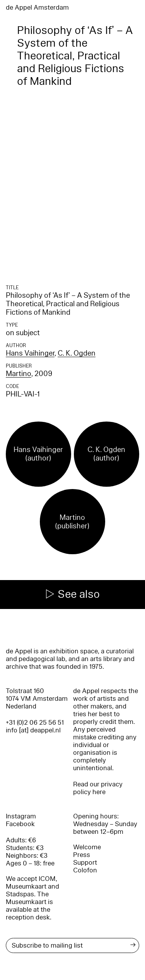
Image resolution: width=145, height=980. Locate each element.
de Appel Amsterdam (37, 8)
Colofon (85, 870)
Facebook (20, 824)
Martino (19, 374)
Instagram (21, 816)
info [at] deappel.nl (33, 730)
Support (85, 863)
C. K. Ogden (77, 353)
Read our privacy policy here (98, 788)
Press (82, 855)
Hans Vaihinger (30, 353)
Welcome (87, 847)
